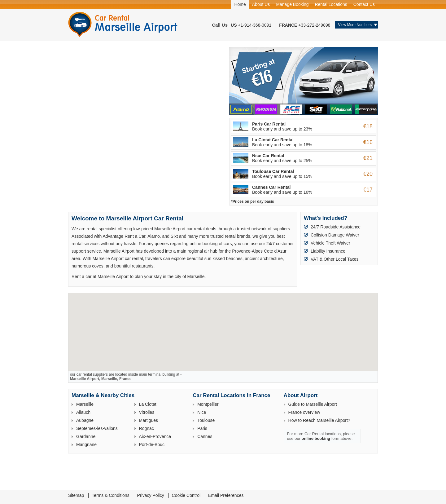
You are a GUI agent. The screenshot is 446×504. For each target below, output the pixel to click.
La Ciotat (148, 404)
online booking (316, 438)
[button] (223, 326)
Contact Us (364, 4)
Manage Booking (292, 4)
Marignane (86, 444)
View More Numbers (355, 25)
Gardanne (86, 436)
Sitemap (76, 495)
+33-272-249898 (314, 25)
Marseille (85, 404)
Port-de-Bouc (152, 444)
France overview (304, 412)
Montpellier (208, 404)
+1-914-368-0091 (255, 25)
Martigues (149, 420)
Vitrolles (147, 412)
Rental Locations (331, 4)
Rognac (146, 428)
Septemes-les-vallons (97, 428)
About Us (261, 4)
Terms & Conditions (110, 495)
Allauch (83, 412)
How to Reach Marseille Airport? (319, 420)
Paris (202, 428)
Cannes (205, 436)
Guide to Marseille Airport (313, 404)
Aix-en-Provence (155, 436)
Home (240, 4)
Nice (202, 412)
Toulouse (206, 420)
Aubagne (85, 420)
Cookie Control (186, 495)
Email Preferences (226, 495)
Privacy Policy (151, 495)
